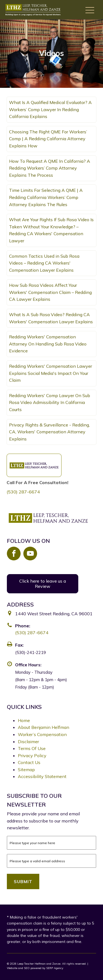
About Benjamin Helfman (44, 727)
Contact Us (29, 762)
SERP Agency (55, 968)
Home (24, 720)
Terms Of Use (32, 748)
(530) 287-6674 (23, 492)
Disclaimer (28, 742)
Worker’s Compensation (42, 734)
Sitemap (26, 770)
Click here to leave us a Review (43, 584)
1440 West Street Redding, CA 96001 (54, 614)
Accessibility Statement (42, 776)
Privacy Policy (32, 756)
